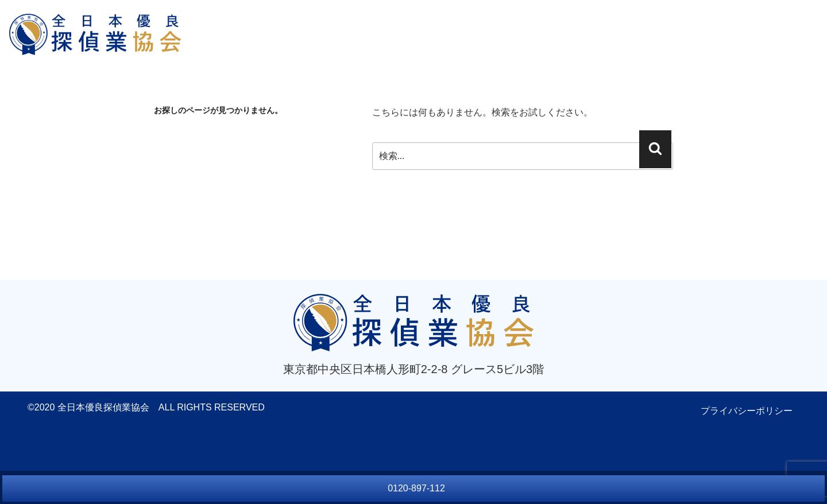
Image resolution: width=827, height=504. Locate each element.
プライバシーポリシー (747, 411)
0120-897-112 (416, 488)
